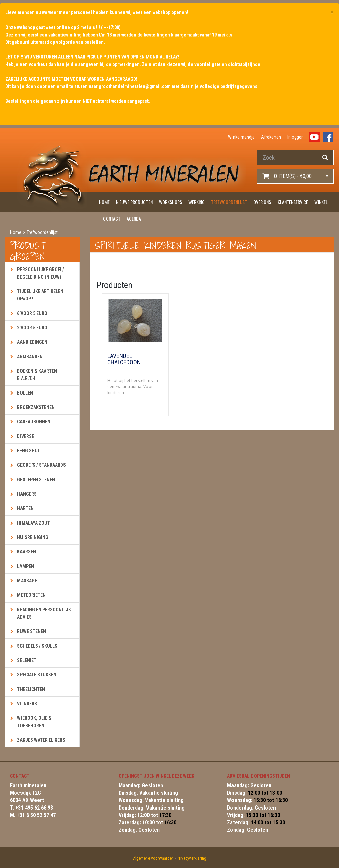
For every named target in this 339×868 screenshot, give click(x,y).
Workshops (171, 202)
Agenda (134, 219)
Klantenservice (293, 202)
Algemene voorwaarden (153, 858)
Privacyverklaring (192, 858)
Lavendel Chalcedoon (124, 359)
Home (104, 202)
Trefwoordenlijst (229, 202)
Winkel (321, 202)
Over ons (262, 202)
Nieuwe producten (134, 202)
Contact (112, 219)
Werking (197, 202)
